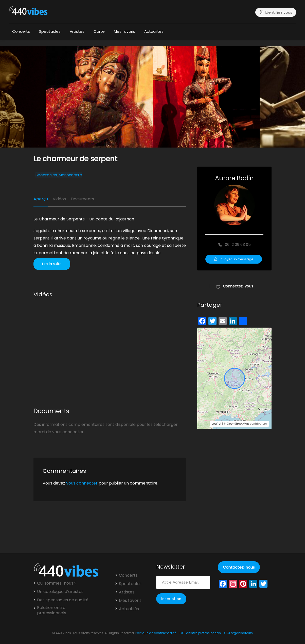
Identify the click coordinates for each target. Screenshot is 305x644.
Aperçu (41, 199)
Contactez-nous (239, 567)
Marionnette (70, 175)
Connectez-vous (234, 286)
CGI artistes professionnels (200, 633)
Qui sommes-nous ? (57, 583)
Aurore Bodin (234, 178)
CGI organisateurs (238, 633)
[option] (206, 97)
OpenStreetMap (238, 424)
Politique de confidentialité (156, 633)
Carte (99, 31)
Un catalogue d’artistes (60, 592)
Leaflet (217, 424)
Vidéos (59, 199)
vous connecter (82, 483)
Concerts (21, 31)
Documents (82, 199)
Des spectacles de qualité (63, 600)
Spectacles (50, 31)
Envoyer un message (234, 259)
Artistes (77, 31)
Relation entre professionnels (52, 610)
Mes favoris (124, 31)
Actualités (154, 31)
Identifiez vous (276, 12)
